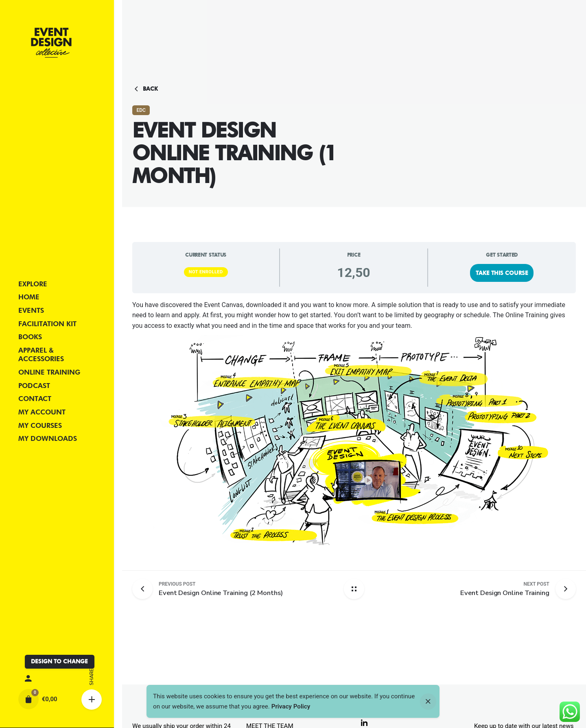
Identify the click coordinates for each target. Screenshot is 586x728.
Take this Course (502, 273)
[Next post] (505, 589)
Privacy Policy (291, 706)
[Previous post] (145, 589)
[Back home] (354, 589)
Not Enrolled (206, 272)
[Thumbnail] (51, 43)
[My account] (57, 679)
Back (145, 89)
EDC (141, 110)
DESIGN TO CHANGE (59, 661)
